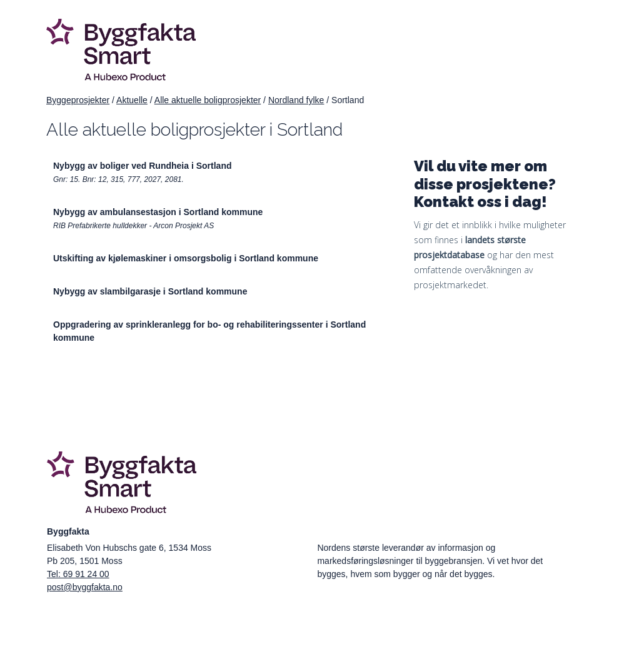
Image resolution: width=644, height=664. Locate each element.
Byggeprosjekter (78, 100)
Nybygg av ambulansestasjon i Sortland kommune (158, 212)
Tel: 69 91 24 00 (78, 574)
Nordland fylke (296, 100)
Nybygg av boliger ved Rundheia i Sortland (143, 166)
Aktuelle (132, 100)
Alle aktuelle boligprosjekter (208, 100)
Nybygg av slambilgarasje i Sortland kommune (150, 291)
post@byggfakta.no (85, 587)
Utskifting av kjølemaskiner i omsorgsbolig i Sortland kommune (186, 258)
